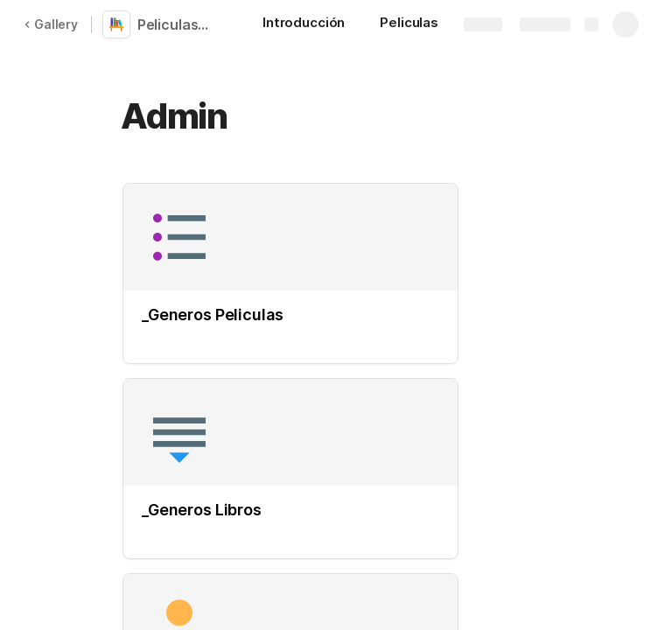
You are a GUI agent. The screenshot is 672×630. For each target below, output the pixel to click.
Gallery (51, 24)
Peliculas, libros (177, 24)
